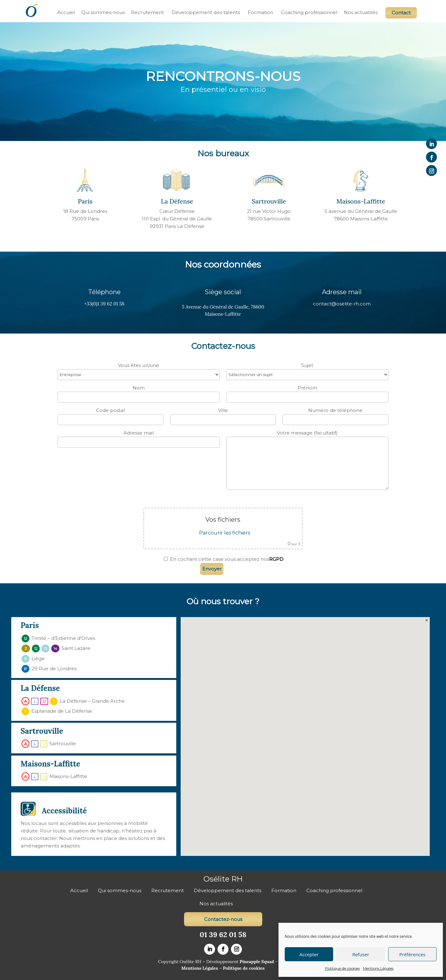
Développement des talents (206, 12)
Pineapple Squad (257, 962)
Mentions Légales (378, 968)
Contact (401, 13)
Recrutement (147, 12)
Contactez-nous (223, 919)
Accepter (309, 954)
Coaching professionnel (309, 12)
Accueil (66, 12)
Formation (261, 12)
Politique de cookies (342, 968)
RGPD (276, 559)
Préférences (413, 954)
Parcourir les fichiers (225, 533)
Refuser (361, 954)
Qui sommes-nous (103, 12)
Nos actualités (361, 12)
